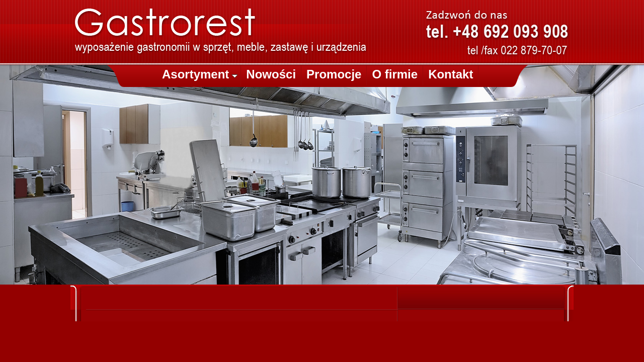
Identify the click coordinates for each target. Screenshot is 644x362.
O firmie (395, 74)
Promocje (334, 74)
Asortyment (200, 74)
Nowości (271, 74)
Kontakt (451, 74)
